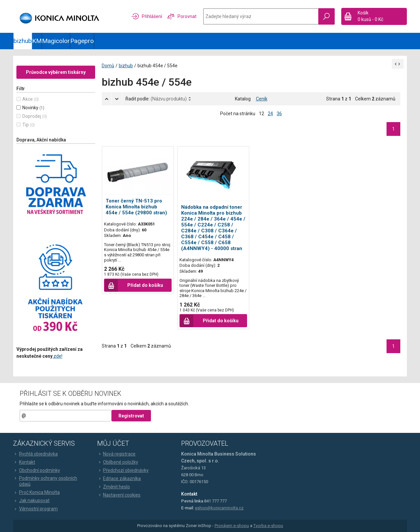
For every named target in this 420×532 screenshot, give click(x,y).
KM (37, 41)
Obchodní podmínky (37, 470)
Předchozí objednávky (123, 470)
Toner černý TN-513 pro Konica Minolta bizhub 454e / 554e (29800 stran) (136, 207)
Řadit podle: (156, 99)
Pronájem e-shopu (232, 526)
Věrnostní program (35, 509)
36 (279, 114)
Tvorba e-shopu (268, 526)
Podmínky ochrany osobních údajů (45, 481)
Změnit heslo (114, 487)
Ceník (262, 99)
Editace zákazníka (119, 479)
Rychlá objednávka (35, 454)
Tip (26, 125)
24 (270, 114)
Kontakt (24, 462)
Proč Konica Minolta (36, 492)
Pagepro (82, 41)
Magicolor (56, 41)
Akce (28, 99)
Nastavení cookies (119, 495)
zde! (57, 356)
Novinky (30, 108)
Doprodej (32, 116)
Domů (108, 66)
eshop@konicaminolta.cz (219, 508)
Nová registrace (116, 454)
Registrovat (131, 416)
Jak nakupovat (31, 500)
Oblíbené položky (118, 462)
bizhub (23, 41)
